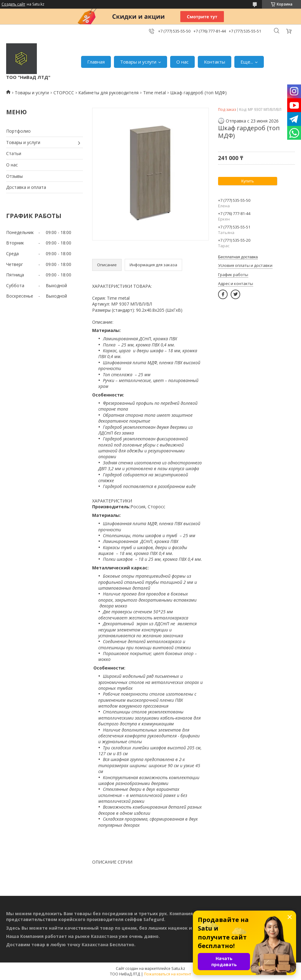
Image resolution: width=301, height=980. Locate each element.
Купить (247, 181)
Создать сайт (13, 4)
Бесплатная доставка (238, 257)
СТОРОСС (64, 93)
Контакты (215, 62)
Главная (96, 62)
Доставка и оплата (26, 187)
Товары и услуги (138, 62)
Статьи (14, 153)
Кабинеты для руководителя (108, 93)
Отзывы (14, 176)
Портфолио (18, 131)
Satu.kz (178, 968)
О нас (182, 62)
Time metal (154, 93)
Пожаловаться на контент (168, 974)
